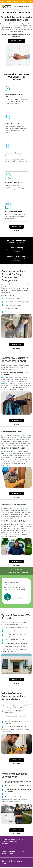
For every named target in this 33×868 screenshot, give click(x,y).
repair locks (27, 437)
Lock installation (6, 378)
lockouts (22, 289)
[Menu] (31, 6)
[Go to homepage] (6, 6)
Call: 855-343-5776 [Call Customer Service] (17, 41)
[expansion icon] (29, 842)
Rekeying (4, 452)
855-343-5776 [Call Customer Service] (17, 227)
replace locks (5, 384)
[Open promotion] (16, 2)
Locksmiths (18, 382)
